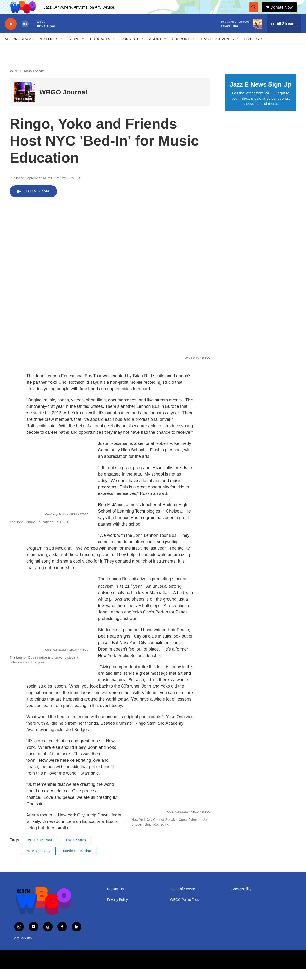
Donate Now (284, 13)
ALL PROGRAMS (19, 50)
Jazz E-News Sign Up (261, 95)
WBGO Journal (63, 103)
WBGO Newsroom (27, 82)
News (74, 50)
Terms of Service (182, 900)
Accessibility (242, 900)
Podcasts (100, 50)
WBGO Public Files (184, 911)
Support (181, 50)
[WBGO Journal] (25, 103)
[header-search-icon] (255, 13)
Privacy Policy (117, 911)
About (156, 50)
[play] (11, 35)
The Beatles (76, 851)
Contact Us (115, 900)
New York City (39, 862)
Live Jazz (254, 50)
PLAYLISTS (49, 50)
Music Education (77, 862)
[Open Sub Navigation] (62, 50)
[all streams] (284, 35)
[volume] (25, 35)
